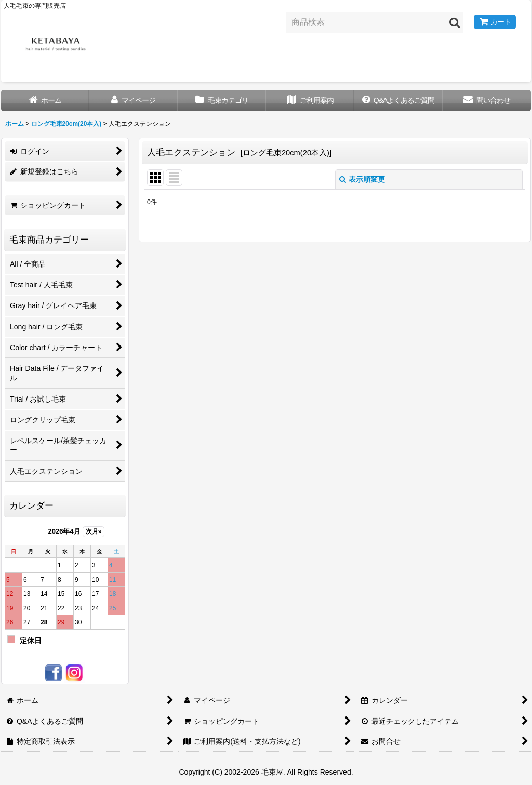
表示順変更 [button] (362, 179)
